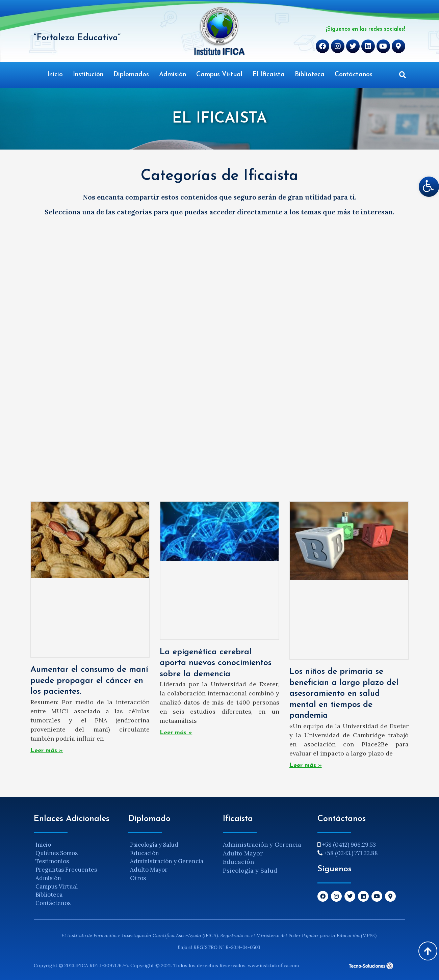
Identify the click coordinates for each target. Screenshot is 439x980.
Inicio (55, 75)
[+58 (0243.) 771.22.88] (361, 853)
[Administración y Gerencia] (172, 861)
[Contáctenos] (78, 903)
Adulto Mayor (243, 853)
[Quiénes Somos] (78, 853)
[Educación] (172, 853)
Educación (238, 862)
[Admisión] (78, 878)
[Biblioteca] (78, 895)
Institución (88, 75)
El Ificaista (269, 75)
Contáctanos (354, 75)
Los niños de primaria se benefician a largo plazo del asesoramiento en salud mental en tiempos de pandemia (344, 694)
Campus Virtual (219, 75)
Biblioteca (310, 75)
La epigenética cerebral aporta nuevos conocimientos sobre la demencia (216, 663)
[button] (402, 75)
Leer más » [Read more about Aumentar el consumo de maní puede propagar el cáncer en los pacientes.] (47, 751)
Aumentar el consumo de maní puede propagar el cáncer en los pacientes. (89, 681)
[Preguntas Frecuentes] (78, 870)
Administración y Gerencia (262, 844)
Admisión (173, 75)
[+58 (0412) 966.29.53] (361, 845)
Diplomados (131, 75)
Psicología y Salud (250, 870)
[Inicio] (78, 845)
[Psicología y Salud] (172, 845)
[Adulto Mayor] (172, 870)
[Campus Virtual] (78, 887)
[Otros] (172, 878)
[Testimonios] (78, 861)
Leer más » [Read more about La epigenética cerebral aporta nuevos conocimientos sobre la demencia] (176, 733)
